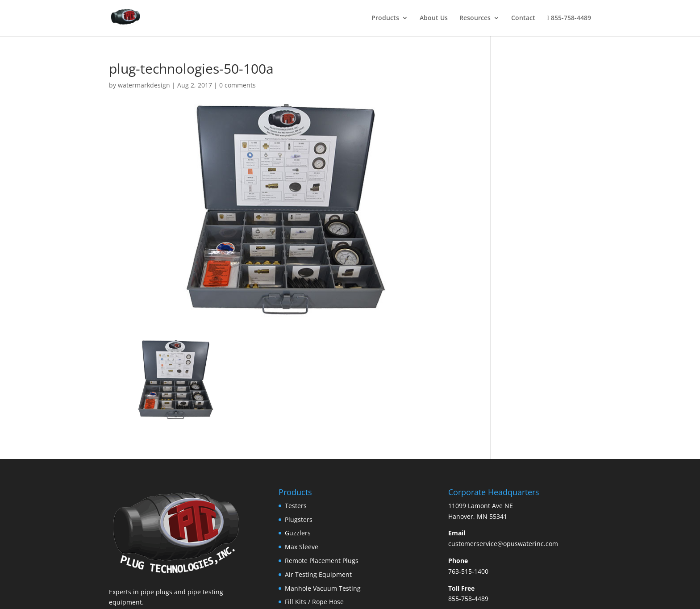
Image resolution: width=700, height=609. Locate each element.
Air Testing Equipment (318, 574)
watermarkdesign (144, 85)
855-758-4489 (569, 18)
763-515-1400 (468, 571)
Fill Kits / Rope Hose (314, 602)
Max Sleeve (302, 547)
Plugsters (299, 519)
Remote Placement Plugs (322, 561)
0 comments (237, 85)
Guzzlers (298, 533)
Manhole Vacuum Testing (323, 588)
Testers (296, 506)
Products (385, 18)
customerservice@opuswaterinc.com (503, 544)
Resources (475, 18)
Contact (523, 18)
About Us (434, 18)
